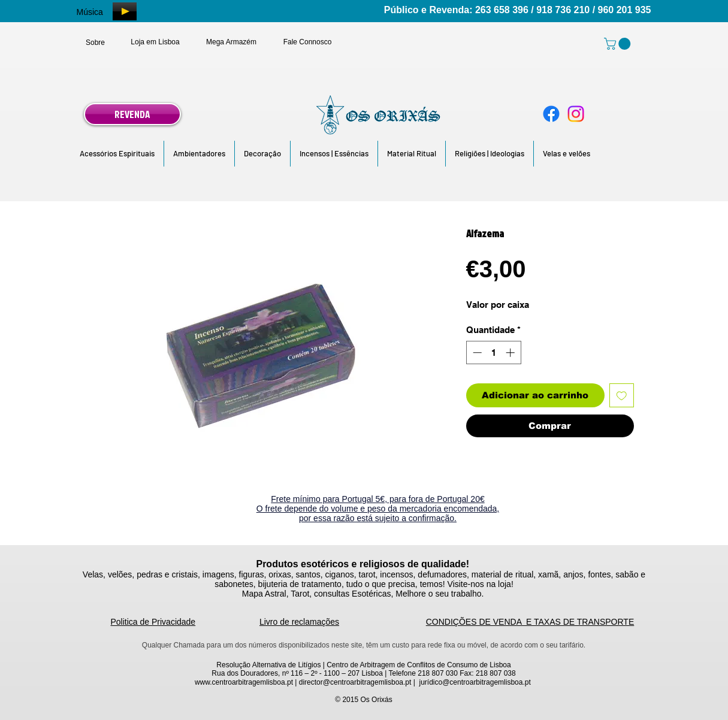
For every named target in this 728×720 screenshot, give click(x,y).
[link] (619, 44)
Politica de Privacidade (153, 622)
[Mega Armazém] (232, 42)
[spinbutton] (493, 353)
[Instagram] (576, 114)
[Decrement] (476, 353)
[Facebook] (551, 114)
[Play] (125, 11)
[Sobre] (96, 43)
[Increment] (511, 353)
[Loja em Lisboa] (155, 42)
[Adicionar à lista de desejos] (622, 396)
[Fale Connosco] (308, 42)
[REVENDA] (132, 114)
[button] (117, 154)
